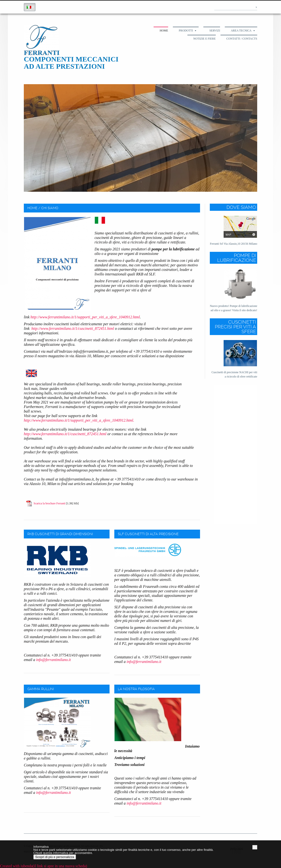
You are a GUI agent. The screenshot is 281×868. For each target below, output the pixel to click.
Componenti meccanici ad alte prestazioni (71, 63)
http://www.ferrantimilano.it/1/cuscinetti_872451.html (73, 328)
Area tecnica (243, 31)
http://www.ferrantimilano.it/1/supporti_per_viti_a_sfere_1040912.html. (79, 420)
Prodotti (188, 31)
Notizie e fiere (205, 39)
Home (164, 31)
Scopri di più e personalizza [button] (55, 857)
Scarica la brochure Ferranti (50, 503)
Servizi (215, 31)
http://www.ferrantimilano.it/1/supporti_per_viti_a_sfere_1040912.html (85, 317)
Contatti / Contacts (242, 39)
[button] (255, 847)
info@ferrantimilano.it (54, 660)
